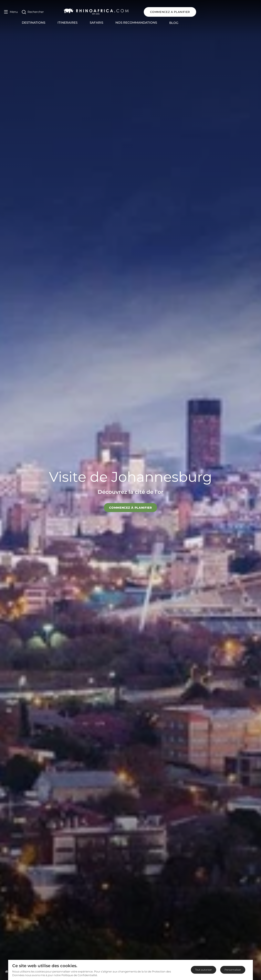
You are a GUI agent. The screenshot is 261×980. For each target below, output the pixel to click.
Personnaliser (233, 970)
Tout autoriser (203, 970)
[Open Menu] (11, 12)
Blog (204, 23)
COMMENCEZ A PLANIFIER (231, 12)
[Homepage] (7, 971)
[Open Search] (33, 12)
